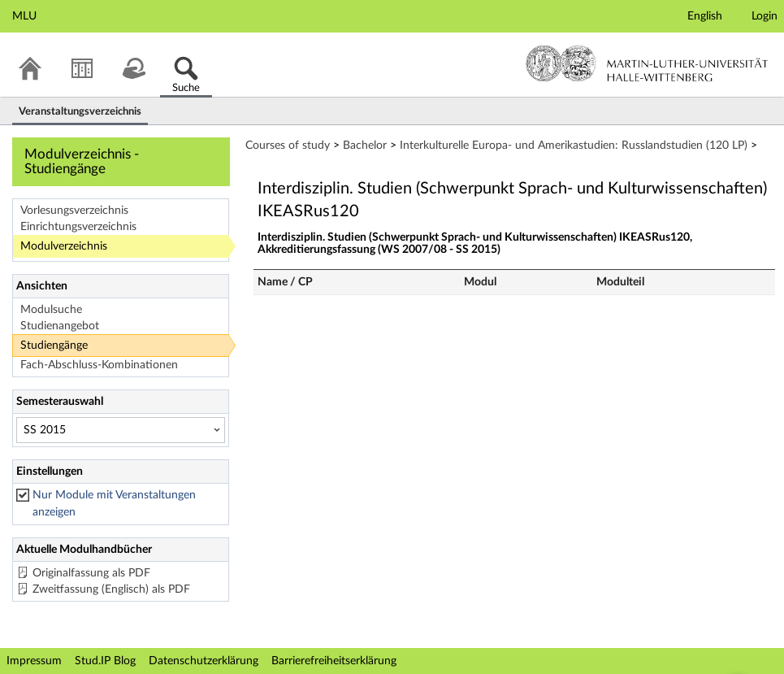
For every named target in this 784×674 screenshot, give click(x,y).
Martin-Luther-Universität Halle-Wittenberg (647, 63)
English (705, 16)
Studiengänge (54, 346)
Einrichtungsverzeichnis (78, 227)
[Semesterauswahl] (121, 430)
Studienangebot (60, 326)
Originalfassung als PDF (91, 573)
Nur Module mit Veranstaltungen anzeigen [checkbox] (114, 504)
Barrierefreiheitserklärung (334, 661)
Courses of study (288, 146)
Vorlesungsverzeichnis (74, 211)
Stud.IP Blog (105, 661)
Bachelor (365, 146)
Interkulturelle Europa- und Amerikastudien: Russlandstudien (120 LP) (574, 146)
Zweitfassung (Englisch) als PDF (111, 589)
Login (765, 16)
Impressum (34, 661)
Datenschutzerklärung (204, 661)
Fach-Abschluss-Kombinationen (99, 365)
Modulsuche (51, 310)
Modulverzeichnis (64, 246)
